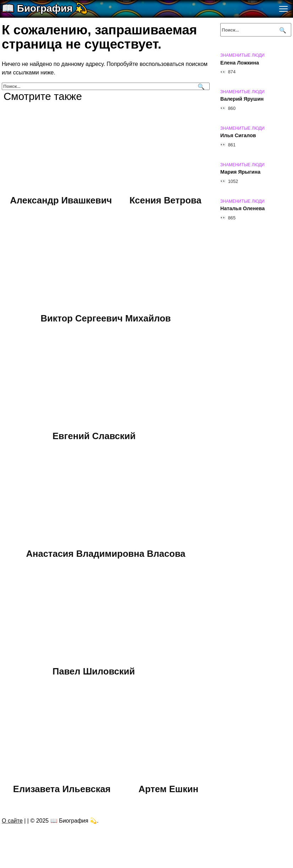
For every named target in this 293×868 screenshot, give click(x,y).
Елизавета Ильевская (62, 789)
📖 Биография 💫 (45, 8)
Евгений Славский (94, 436)
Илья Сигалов (238, 136)
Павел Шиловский (94, 671)
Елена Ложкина (240, 63)
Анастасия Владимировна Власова (106, 553)
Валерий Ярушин (242, 99)
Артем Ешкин (168, 789)
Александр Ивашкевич (61, 200)
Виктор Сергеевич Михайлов (106, 318)
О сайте (12, 821)
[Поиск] (200, 86)
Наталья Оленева (242, 209)
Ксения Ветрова (165, 200)
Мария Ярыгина (240, 172)
